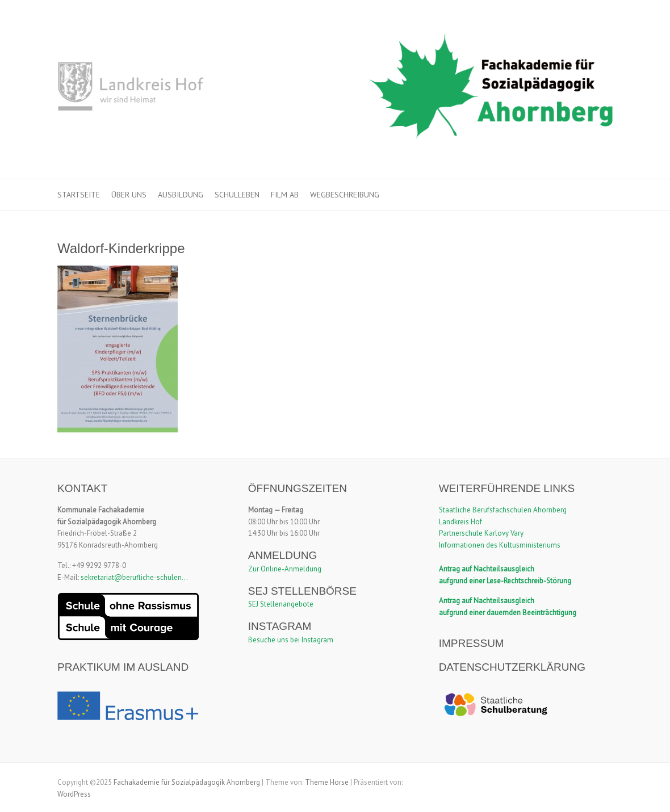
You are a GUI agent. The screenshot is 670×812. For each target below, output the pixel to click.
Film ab (285, 195)
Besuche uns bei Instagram (291, 640)
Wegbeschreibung (345, 195)
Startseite (79, 195)
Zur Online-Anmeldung (285, 569)
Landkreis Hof (460, 522)
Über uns (129, 195)
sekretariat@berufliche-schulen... (134, 577)
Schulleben (237, 195)
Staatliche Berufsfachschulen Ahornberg (503, 510)
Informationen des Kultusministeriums (500, 545)
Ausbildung (181, 195)
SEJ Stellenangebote (281, 604)
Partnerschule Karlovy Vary (481, 533)
